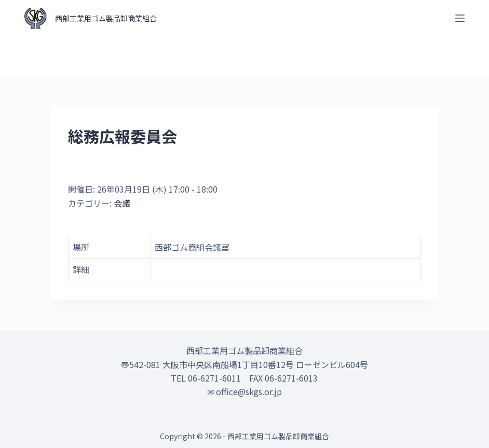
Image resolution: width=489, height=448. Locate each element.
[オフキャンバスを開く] (460, 18)
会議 (122, 203)
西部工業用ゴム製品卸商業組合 (106, 18)
